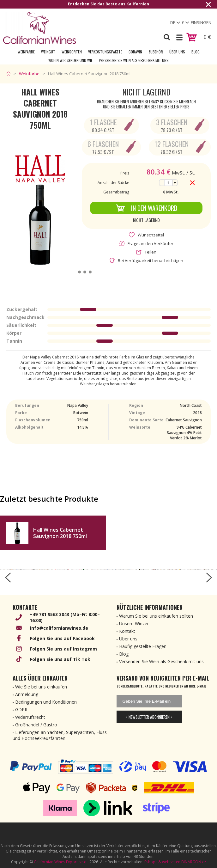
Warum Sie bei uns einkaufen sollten (156, 616)
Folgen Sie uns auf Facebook (62, 638)
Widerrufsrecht (30, 717)
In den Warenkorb (146, 208)
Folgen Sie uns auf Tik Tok (60, 659)
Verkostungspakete (105, 52)
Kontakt (127, 631)
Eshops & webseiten (162, 862)
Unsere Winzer (134, 623)
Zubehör (156, 52)
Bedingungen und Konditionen (46, 702)
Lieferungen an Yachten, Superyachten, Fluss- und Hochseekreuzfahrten (60, 735)
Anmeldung (27, 694)
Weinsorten (72, 52)
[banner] (39, 28)
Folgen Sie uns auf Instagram (63, 649)
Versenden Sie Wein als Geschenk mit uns (134, 60)
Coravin (135, 52)
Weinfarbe (26, 52)
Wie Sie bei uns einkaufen (41, 687)
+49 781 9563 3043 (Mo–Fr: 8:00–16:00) (65, 617)
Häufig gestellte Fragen (143, 646)
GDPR (21, 709)
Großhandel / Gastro (36, 725)
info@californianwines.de (59, 628)
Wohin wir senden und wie (70, 60)
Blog (196, 52)
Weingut (48, 52)
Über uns (177, 52)
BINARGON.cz (194, 862)
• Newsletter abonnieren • (149, 717)
